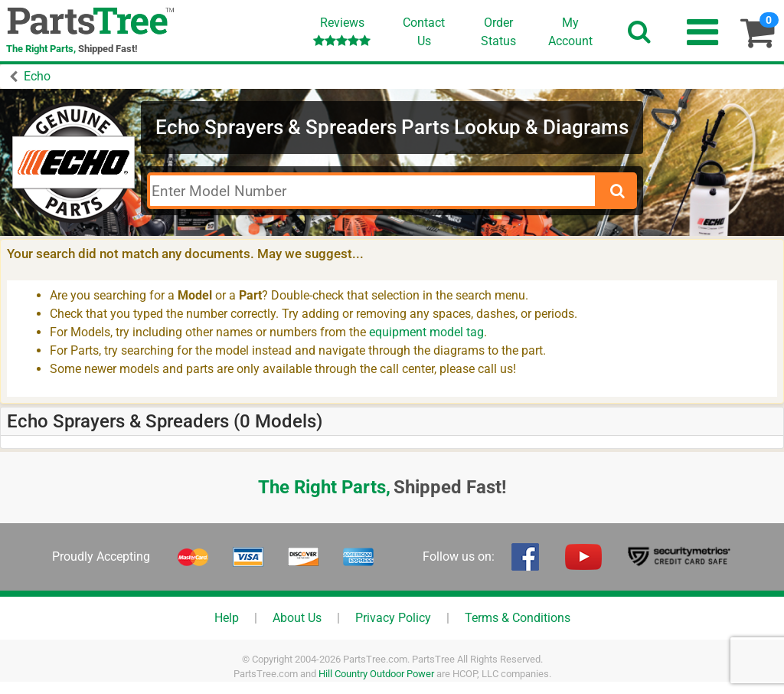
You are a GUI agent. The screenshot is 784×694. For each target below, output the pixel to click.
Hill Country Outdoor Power (376, 674)
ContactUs (424, 32)
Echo (37, 76)
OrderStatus (498, 32)
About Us (297, 618)
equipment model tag (426, 332)
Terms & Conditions (518, 618)
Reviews (342, 31)
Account (570, 31)
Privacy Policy (393, 618)
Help (227, 618)
